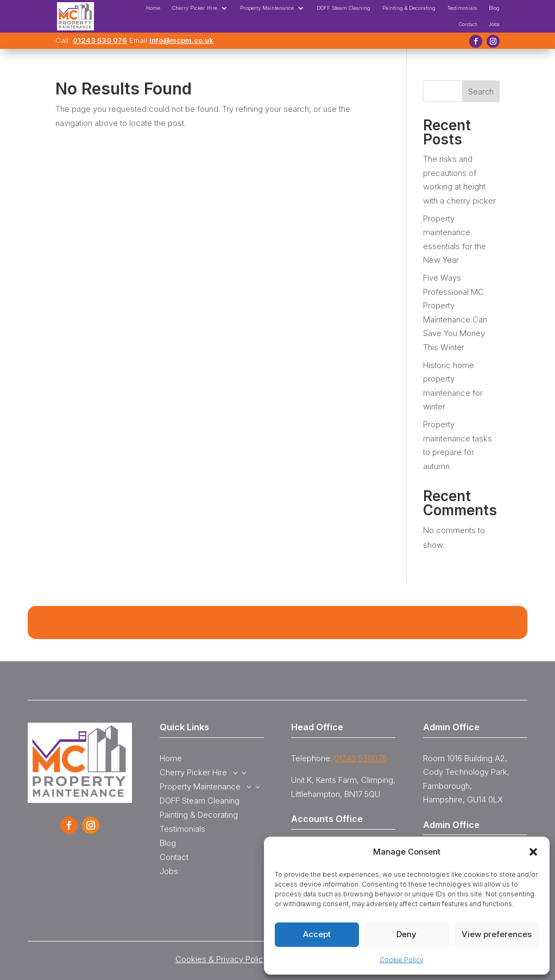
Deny (406, 934)
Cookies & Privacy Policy (222, 959)
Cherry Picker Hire (195, 8)
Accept (317, 934)
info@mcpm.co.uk (181, 40)
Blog (494, 8)
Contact (468, 24)
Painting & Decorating (409, 8)
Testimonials (462, 8)
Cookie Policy (402, 960)
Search (481, 91)
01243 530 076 (100, 40)
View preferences (497, 934)
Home (153, 8)
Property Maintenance (267, 8)
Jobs (494, 24)
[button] (533, 852)
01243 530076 (360, 758)
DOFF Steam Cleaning (343, 8)
